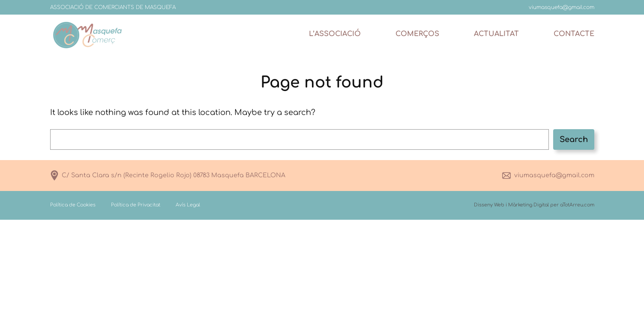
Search (574, 139)
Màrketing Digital (529, 205)
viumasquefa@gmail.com (554, 175)
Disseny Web (489, 205)
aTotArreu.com (577, 205)
